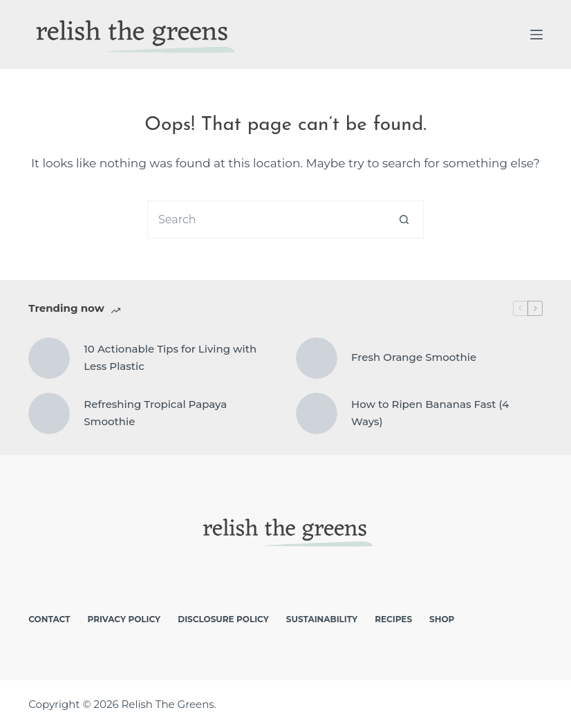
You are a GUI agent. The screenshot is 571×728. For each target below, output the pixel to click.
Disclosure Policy (223, 619)
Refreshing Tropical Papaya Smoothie (155, 413)
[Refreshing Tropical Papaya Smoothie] (49, 413)
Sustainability (322, 619)
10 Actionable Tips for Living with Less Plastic (170, 357)
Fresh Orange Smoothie (414, 357)
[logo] (132, 35)
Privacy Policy (124, 619)
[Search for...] (266, 220)
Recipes (393, 619)
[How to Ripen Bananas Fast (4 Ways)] (317, 413)
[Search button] (405, 220)
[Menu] (536, 35)
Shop (442, 619)
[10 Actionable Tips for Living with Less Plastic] (49, 358)
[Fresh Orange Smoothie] (317, 358)
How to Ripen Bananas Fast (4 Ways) (430, 413)
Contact (49, 619)
